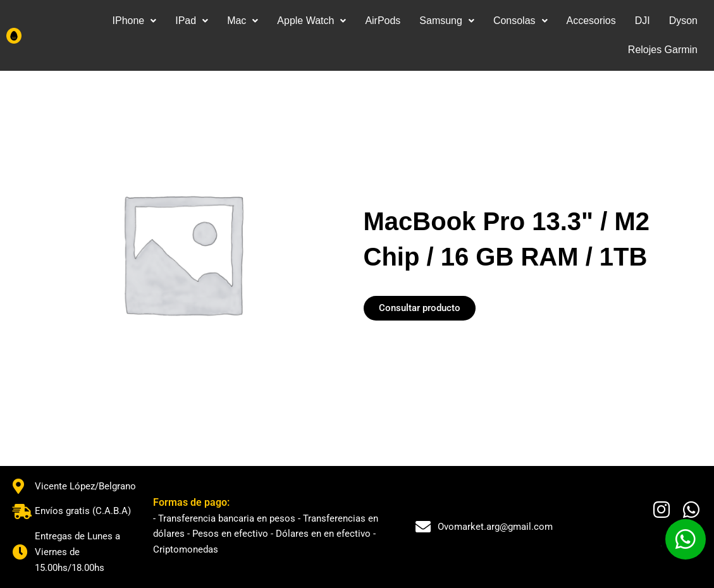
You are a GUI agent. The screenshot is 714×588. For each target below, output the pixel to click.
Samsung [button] (447, 21)
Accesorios (591, 21)
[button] (134, 21)
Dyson (683, 21)
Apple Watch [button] (311, 21)
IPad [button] (192, 21)
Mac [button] (243, 21)
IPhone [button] (134, 21)
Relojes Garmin (663, 50)
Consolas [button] (520, 21)
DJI (643, 21)
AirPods (383, 21)
